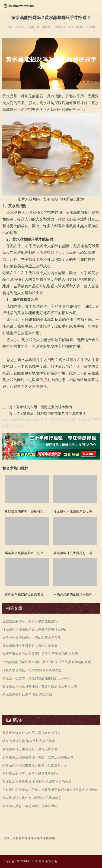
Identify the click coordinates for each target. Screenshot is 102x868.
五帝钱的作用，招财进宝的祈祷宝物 (44, 407)
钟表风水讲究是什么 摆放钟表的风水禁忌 (32, 670)
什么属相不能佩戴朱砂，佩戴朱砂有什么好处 (35, 629)
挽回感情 (37, 838)
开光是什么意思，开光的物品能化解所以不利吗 (36, 678)
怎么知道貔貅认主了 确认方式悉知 (27, 694)
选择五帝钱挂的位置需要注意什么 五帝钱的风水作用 (40, 654)
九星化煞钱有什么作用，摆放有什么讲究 (32, 733)
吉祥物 (46, 27)
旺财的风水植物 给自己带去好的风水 (29, 741)
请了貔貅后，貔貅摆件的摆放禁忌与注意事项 (51, 413)
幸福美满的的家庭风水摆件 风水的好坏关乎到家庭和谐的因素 (47, 662)
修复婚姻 (49, 838)
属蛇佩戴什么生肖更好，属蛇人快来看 (30, 646)
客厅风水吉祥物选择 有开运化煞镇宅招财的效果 (37, 782)
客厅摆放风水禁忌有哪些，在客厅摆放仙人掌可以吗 (40, 686)
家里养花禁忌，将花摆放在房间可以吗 (30, 806)
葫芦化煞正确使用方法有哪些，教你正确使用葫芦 (38, 757)
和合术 (20, 838)
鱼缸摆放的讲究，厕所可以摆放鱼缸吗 (30, 621)
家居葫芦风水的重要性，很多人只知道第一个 (35, 765)
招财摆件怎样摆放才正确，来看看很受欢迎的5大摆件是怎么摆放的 (50, 790)
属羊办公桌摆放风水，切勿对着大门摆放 (32, 638)
